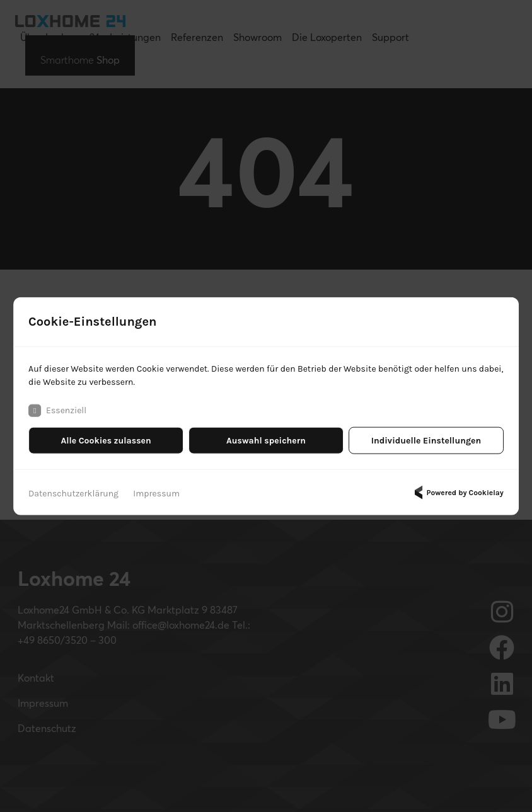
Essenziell (57, 411)
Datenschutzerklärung (73, 494)
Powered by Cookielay (457, 493)
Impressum (156, 494)
